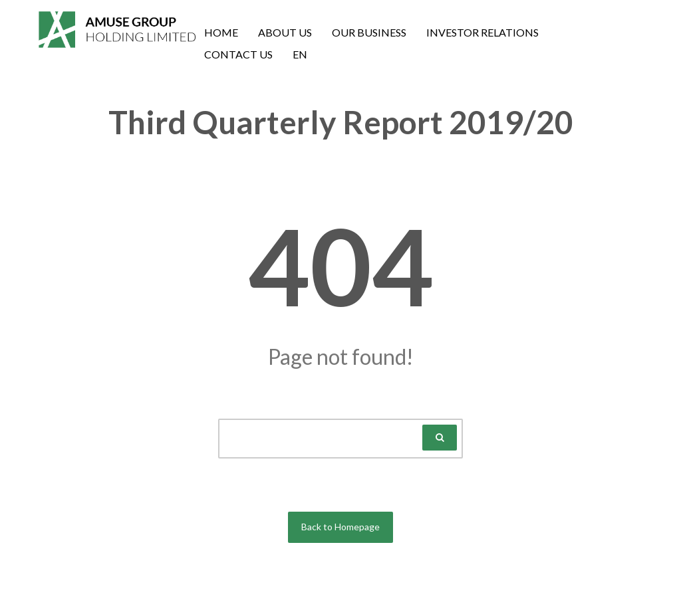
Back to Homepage (340, 527)
